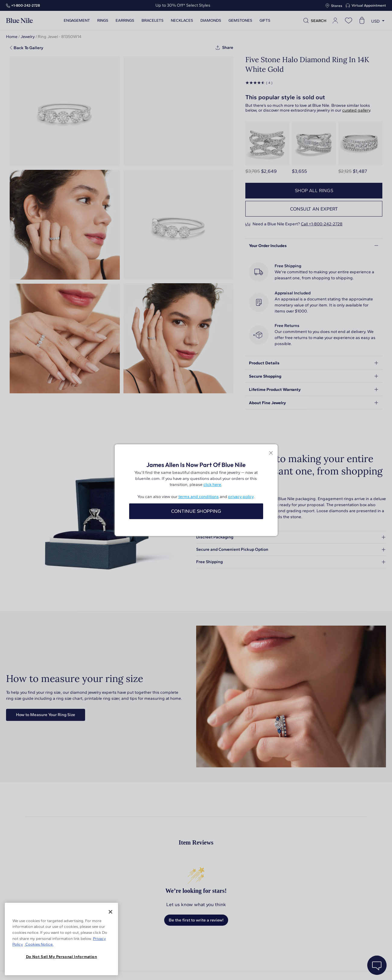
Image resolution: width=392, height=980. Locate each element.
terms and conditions (199, 497)
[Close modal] (271, 454)
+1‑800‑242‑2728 (25, 5)
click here (212, 485)
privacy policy (241, 497)
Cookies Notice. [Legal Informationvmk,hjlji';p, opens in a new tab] (39, 944)
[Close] (110, 912)
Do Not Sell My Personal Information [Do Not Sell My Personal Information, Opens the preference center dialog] (62, 957)
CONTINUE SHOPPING (196, 511)
